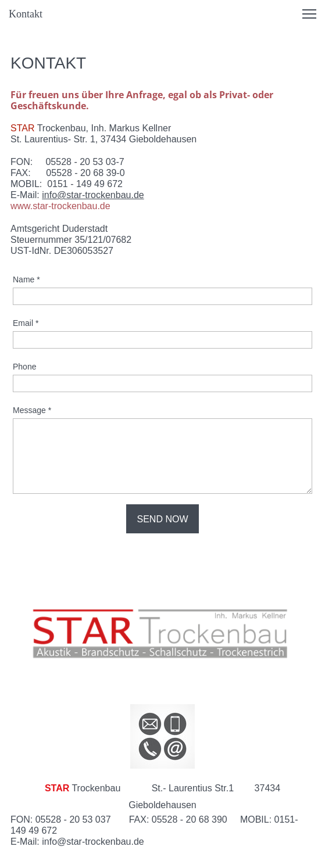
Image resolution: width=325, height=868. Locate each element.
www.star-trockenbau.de (60, 206)
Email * (26, 323)
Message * (32, 410)
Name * (26, 279)
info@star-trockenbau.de (93, 195)
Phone (24, 367)
